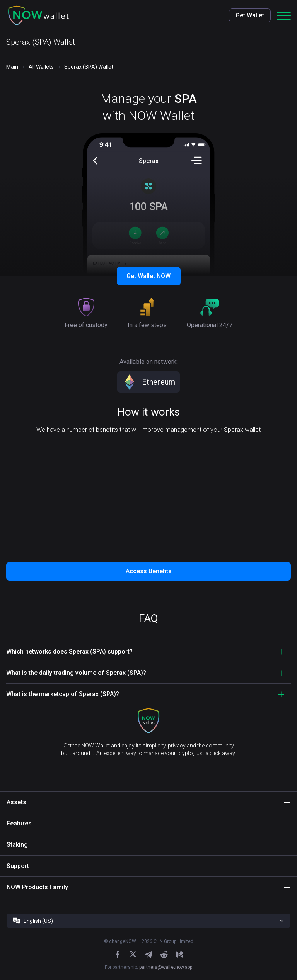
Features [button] (19, 823)
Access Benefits (149, 571)
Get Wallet (250, 15)
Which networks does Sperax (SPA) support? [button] (69, 651)
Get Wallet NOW (148, 276)
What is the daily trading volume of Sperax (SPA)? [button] (76, 673)
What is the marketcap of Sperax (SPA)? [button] (63, 694)
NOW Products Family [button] (37, 887)
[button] (39, 15)
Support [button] (18, 866)
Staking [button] (17, 845)
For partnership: (149, 967)
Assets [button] (16, 802)
